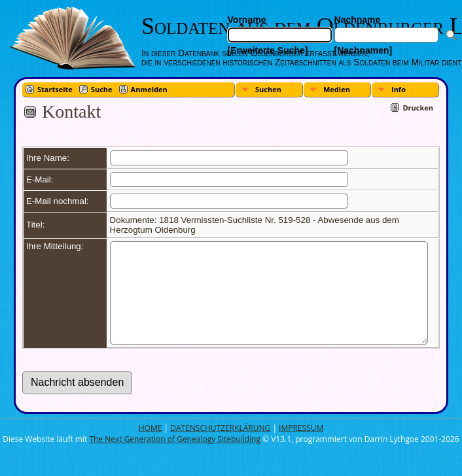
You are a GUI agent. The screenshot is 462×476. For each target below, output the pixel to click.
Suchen (268, 89)
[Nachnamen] (364, 50)
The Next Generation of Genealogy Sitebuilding (175, 459)
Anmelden (149, 89)
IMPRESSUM (301, 448)
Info (399, 89)
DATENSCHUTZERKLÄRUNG (220, 448)
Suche (102, 89)
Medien (337, 89)
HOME (151, 448)
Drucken (418, 108)
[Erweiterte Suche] (268, 50)
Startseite (55, 89)
